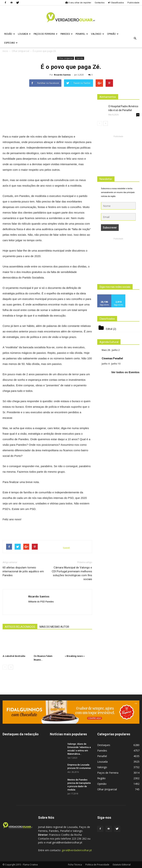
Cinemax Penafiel (112, 358)
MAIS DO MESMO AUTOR (54, 627)
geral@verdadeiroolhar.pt (77, 850)
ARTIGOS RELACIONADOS (20, 627)
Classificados (116, 3)
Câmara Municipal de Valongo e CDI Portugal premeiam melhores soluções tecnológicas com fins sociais (72, 573)
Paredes (67, 34)
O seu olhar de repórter (78, 3)
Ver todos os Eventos (125, 372)
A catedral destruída (14, 656)
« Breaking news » (75, 656)
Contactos (100, 3)
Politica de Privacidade (97, 865)
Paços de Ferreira (46, 34)
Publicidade (133, 3)
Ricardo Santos (62, 75)
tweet (66, 548)
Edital (109, 329)
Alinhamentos (108, 97)
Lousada (24, 34)
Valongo (98, 34)
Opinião (113, 34)
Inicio (5, 51)
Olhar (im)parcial (66, 58)
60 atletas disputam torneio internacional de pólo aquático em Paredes (23, 571)
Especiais (11, 43)
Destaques (104, 745)
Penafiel (82, 34)
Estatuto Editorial (122, 865)
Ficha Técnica (75, 865)
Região (10, 34)
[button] (135, 38)
